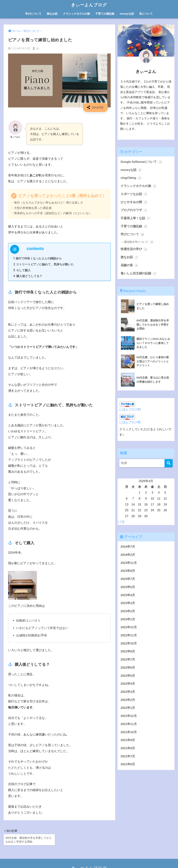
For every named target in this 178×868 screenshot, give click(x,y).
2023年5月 (128, 587)
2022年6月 (128, 668)
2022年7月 (128, 660)
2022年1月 (128, 708)
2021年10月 (129, 732)
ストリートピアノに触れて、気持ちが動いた (44, 264)
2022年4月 (128, 684)
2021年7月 (128, 757)
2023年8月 (128, 571)
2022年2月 (128, 700)
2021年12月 (129, 716)
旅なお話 (52, 14)
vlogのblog (131, 178)
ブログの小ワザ (134, 210)
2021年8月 (128, 748)
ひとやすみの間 (134, 202)
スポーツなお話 (134, 194)
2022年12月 (129, 627)
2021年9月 (128, 740)
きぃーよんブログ (89, 5)
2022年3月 (128, 692)
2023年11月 (129, 563)
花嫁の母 (130, 265)
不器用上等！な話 (136, 218)
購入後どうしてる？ (28, 276)
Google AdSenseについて (142, 162)
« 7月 (121, 522)
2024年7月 (128, 547)
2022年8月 (128, 652)
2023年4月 (128, 595)
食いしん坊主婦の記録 (139, 273)
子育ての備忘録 (105, 14)
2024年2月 (128, 555)
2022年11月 (129, 636)
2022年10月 (129, 644)
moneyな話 (127, 14)
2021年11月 (129, 724)
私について (146, 14)
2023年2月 (128, 611)
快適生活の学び (134, 249)
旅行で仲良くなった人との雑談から (38, 258)
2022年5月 (128, 676)
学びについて (33, 14)
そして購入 (22, 270)
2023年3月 (128, 603)
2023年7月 (128, 579)
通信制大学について (139, 242)
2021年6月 (128, 764)
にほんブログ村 (130, 409)
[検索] (169, 463)
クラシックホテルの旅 (76, 14)
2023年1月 (128, 619)
